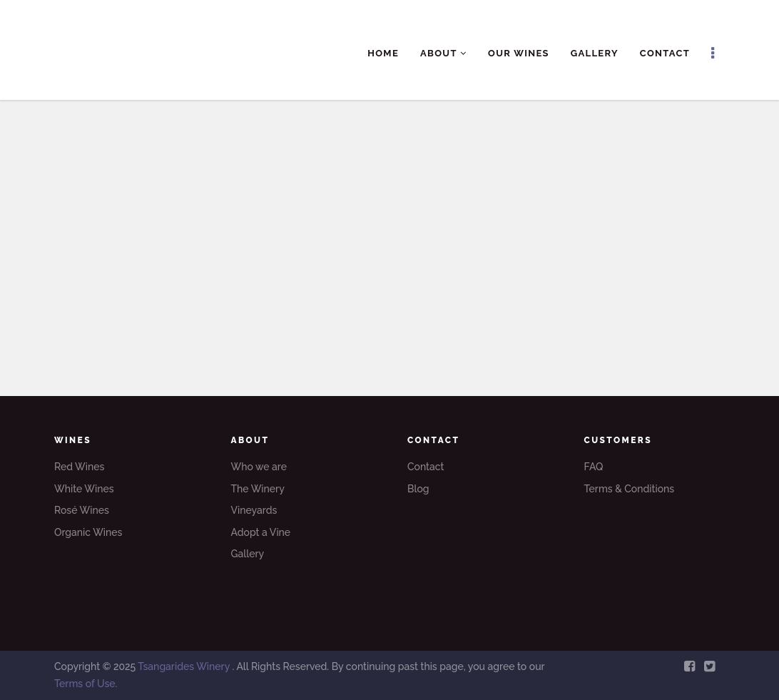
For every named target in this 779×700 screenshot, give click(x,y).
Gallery (595, 53)
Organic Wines (88, 532)
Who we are (259, 467)
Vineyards (254, 510)
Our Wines (519, 53)
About (443, 53)
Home (383, 53)
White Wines (84, 489)
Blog (418, 489)
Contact (665, 53)
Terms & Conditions (630, 489)
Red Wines (79, 467)
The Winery (258, 489)
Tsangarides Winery (185, 666)
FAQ (594, 467)
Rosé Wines (82, 510)
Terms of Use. (86, 684)
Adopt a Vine (261, 532)
